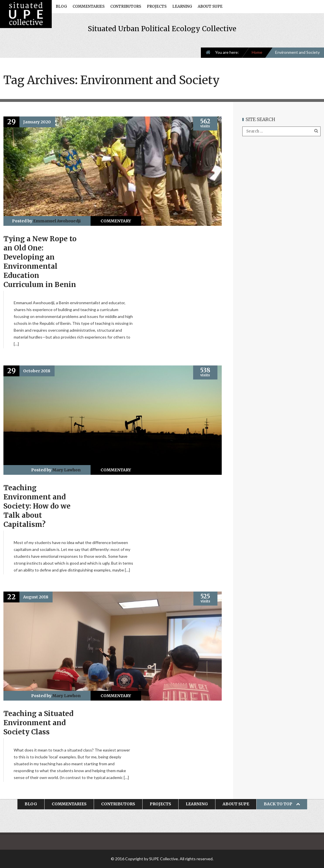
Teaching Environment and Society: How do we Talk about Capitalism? (37, 506)
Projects (157, 6)
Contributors (126, 6)
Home (257, 52)
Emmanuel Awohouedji (57, 221)
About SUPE (210, 6)
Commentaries (89, 6)
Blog (61, 6)
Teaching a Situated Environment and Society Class (38, 723)
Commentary (116, 221)
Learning (182, 6)
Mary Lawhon (66, 470)
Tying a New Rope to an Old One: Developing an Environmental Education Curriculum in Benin (40, 262)
